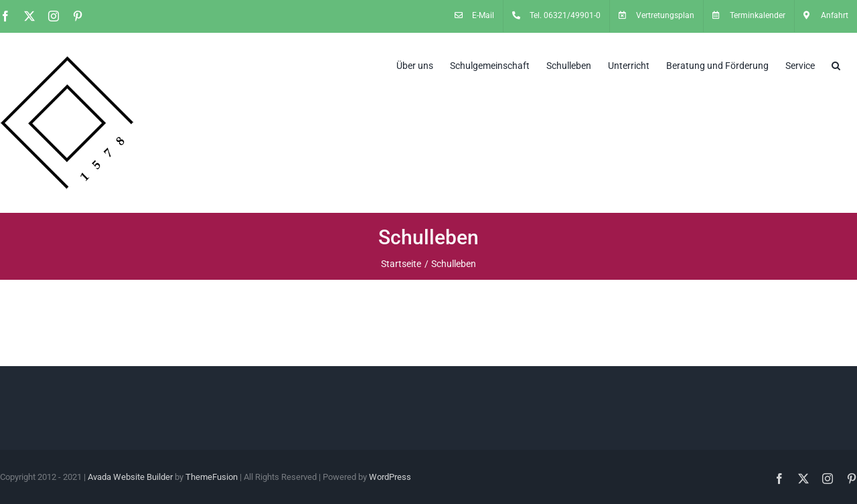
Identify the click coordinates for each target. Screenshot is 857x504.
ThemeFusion (212, 477)
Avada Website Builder (130, 477)
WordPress (390, 477)
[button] (836, 64)
